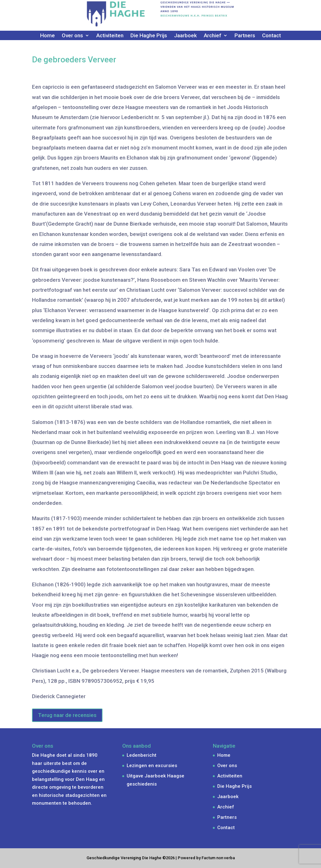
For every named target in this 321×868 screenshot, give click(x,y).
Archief (213, 36)
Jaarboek (185, 36)
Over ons (72, 36)
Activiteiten (110, 36)
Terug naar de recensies (67, 715)
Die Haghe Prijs (149, 36)
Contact (271, 36)
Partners (245, 36)
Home (47, 36)
